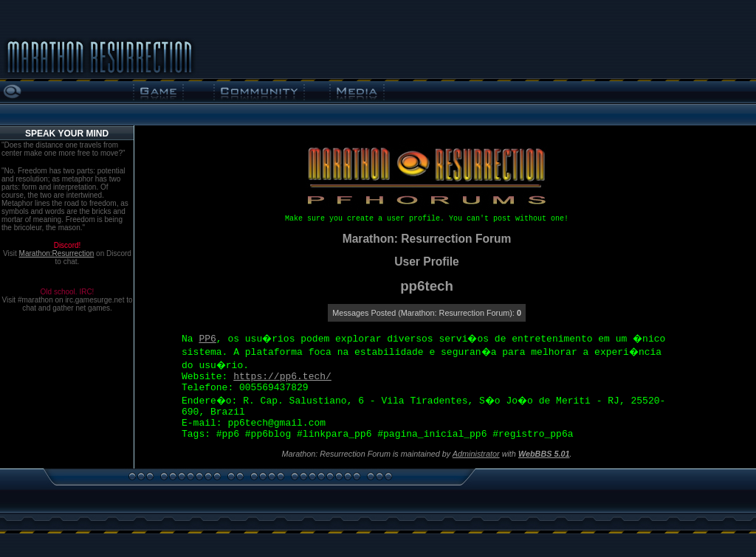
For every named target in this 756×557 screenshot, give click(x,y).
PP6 (207, 339)
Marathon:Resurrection (57, 253)
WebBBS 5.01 (544, 454)
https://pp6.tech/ (282, 377)
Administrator (476, 454)
